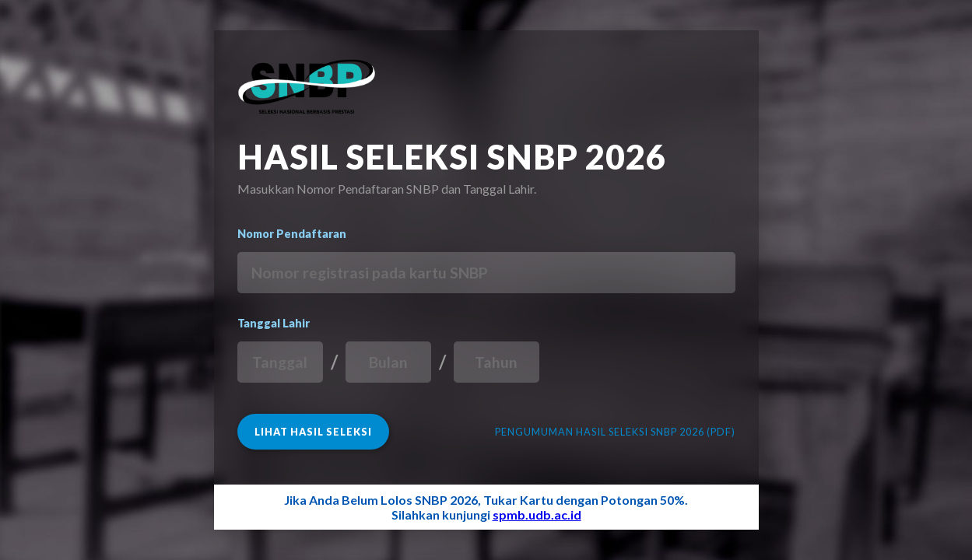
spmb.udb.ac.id (537, 514)
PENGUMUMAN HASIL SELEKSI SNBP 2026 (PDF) (615, 432)
